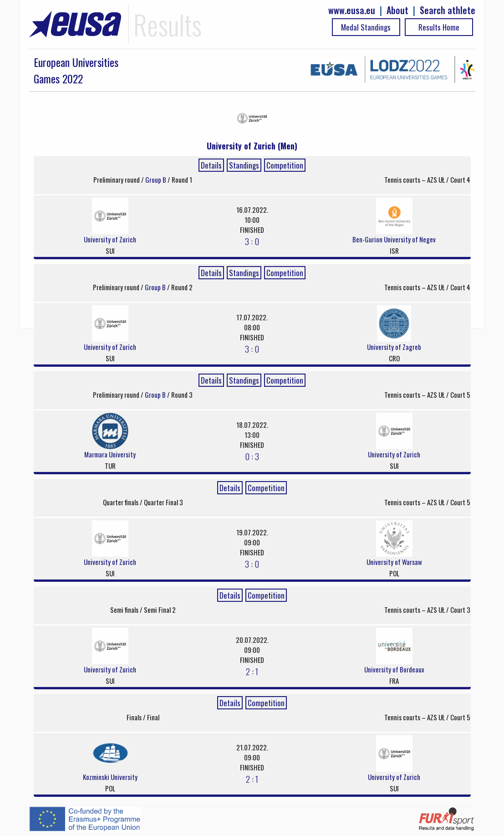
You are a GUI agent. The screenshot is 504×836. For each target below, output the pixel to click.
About (397, 10)
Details (211, 165)
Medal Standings (366, 27)
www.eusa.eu (352, 10)
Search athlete (448, 10)
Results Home (439, 27)
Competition (285, 165)
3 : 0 (252, 241)
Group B (156, 180)
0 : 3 (252, 456)
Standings (244, 165)
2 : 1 (252, 671)
